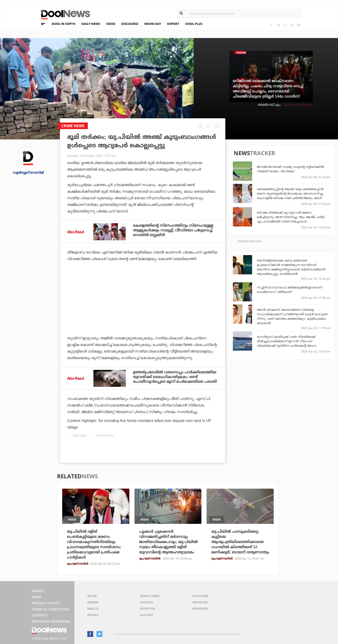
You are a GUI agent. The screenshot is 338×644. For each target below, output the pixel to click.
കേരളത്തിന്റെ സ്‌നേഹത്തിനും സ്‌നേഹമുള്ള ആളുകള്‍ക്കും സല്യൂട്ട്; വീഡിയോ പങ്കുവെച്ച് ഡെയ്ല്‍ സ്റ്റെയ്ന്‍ (173, 230)
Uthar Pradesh (105, 436)
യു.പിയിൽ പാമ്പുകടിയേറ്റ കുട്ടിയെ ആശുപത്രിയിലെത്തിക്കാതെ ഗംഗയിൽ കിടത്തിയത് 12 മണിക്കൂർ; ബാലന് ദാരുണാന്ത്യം (240, 542)
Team (36, 597)
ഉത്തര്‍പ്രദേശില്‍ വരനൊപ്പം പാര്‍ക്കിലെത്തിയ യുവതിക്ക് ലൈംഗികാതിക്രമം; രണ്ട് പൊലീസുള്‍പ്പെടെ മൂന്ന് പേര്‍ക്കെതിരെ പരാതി (175, 377)
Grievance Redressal (51, 621)
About (38, 591)
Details (93, 615)
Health (93, 609)
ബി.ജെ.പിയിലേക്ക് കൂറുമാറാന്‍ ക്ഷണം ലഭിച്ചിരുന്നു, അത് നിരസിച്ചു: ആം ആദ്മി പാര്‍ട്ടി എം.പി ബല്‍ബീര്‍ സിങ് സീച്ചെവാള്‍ (291, 217)
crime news (79, 436)
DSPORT (173, 24)
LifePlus (146, 602)
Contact (40, 615)
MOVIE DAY (153, 24)
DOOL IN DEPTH (63, 24)
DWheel (93, 602)
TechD (92, 596)
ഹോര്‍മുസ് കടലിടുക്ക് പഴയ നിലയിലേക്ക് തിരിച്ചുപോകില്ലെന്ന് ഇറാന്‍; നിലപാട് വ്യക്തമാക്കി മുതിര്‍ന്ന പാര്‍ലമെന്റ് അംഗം (287, 341)
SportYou (148, 609)
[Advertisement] (143, 311)
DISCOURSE (130, 24)
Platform (200, 596)
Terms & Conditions (50, 609)
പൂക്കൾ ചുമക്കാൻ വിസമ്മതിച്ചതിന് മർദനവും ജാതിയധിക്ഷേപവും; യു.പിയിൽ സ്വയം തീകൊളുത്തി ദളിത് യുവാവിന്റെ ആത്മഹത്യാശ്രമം (168, 542)
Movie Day (200, 602)
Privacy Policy (46, 603)
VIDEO (111, 24)
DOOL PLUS (194, 24)
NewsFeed (200, 609)
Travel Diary (150, 596)
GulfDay (146, 615)
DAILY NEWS (91, 24)
